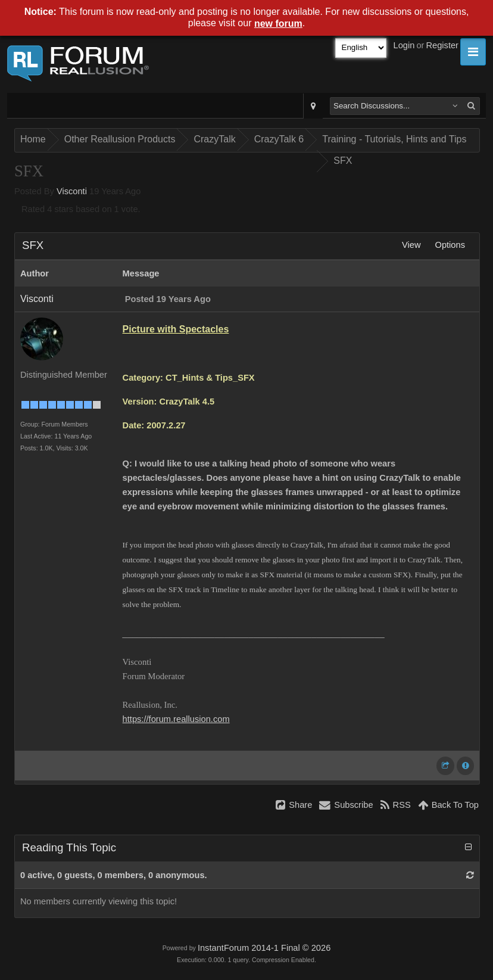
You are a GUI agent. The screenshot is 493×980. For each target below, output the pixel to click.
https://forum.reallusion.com (176, 719)
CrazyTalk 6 (279, 139)
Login (404, 45)
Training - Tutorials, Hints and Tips (394, 139)
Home (33, 139)
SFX (343, 161)
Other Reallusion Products (120, 139)
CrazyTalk (214, 139)
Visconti (72, 191)
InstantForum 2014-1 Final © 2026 (264, 948)
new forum (278, 24)
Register (442, 45)
